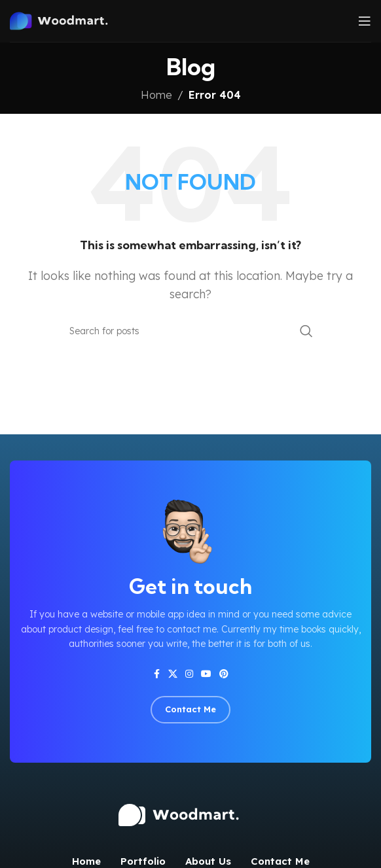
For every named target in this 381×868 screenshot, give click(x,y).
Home (156, 95)
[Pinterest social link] (224, 674)
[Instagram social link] (189, 674)
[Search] (190, 331)
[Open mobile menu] (365, 21)
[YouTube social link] (206, 674)
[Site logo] (68, 20)
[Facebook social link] (156, 674)
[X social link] (173, 674)
